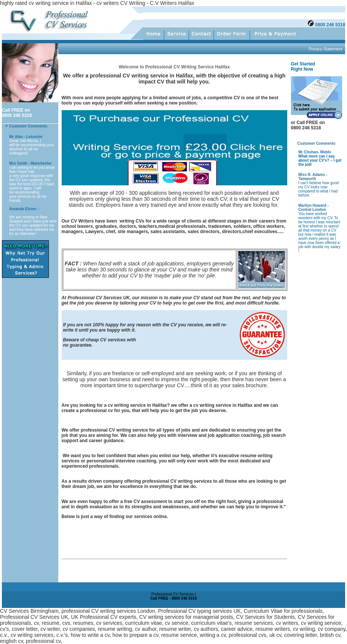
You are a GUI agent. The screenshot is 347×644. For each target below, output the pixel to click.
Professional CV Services (95, 298)
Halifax (185, 76)
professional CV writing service (114, 430)
